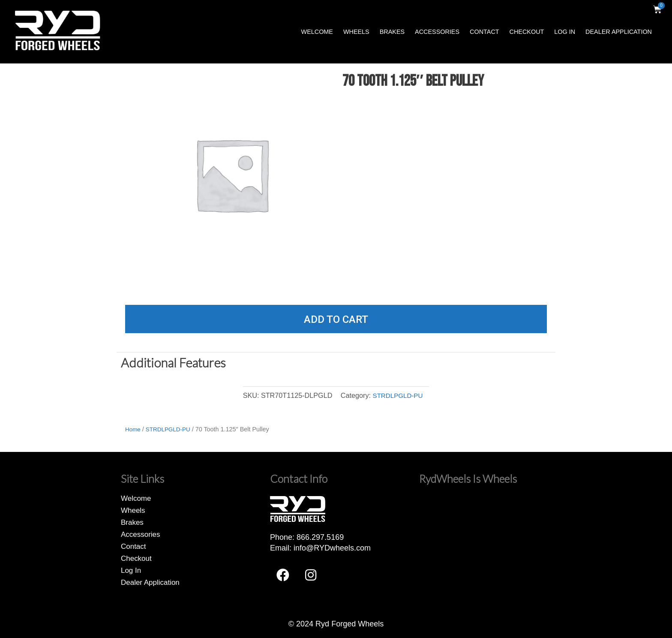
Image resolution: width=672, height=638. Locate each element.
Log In (565, 32)
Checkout (527, 32)
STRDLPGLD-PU (397, 395)
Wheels (356, 32)
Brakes (392, 32)
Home (133, 429)
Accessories (437, 32)
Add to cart (336, 319)
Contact (484, 32)
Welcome (317, 32)
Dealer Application (619, 32)
